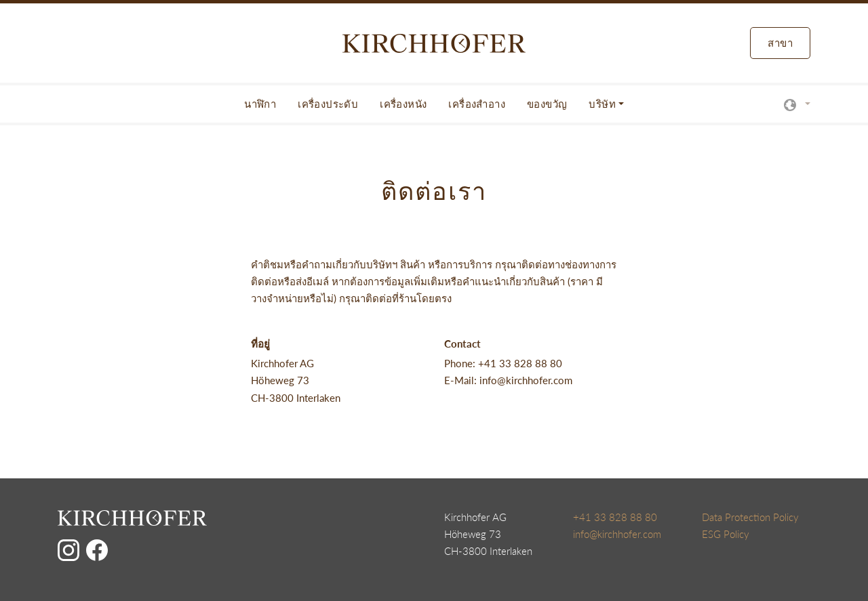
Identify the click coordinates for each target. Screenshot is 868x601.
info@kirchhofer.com (617, 534)
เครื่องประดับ (328, 104)
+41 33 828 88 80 (615, 517)
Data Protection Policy (750, 517)
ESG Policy (726, 534)
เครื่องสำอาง (477, 104)
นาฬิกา (260, 104)
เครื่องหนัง (403, 104)
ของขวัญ (547, 104)
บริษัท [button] (602, 104)
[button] (797, 104)
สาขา (780, 43)
